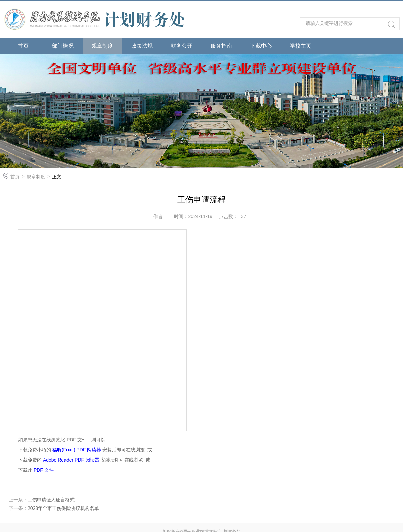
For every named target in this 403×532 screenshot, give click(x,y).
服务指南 (221, 46)
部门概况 (63, 46)
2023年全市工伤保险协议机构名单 (63, 508)
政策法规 (142, 46)
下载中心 (261, 46)
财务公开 (182, 46)
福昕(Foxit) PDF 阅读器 (77, 450)
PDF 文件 (44, 470)
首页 (23, 46)
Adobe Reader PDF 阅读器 (71, 460)
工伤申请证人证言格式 (51, 500)
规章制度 (102, 46)
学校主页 (301, 46)
